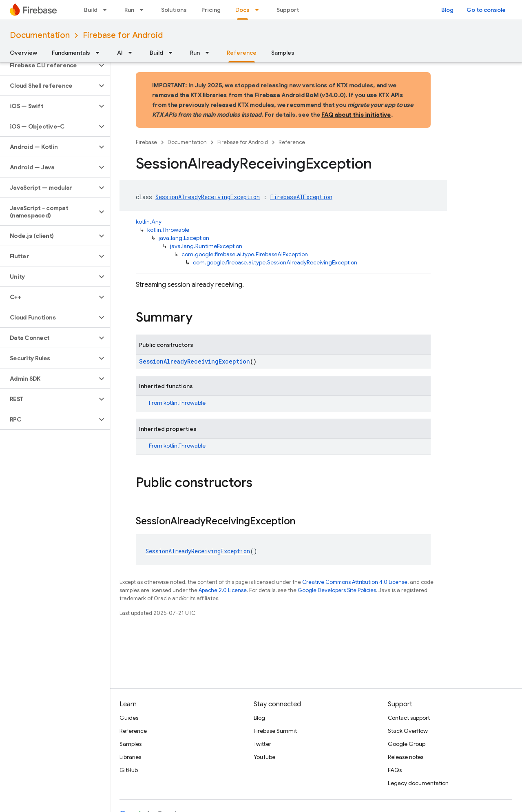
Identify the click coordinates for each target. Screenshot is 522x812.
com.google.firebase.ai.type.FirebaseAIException (245, 254)
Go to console (486, 10)
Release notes (406, 757)
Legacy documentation (418, 783)
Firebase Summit (275, 731)
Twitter (262, 744)
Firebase (146, 142)
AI (120, 53)
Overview (23, 53)
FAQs (395, 770)
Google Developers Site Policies (337, 590)
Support (288, 10)
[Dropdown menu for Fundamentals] (100, 53)
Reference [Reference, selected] (242, 53)
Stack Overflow (408, 731)
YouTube (264, 757)
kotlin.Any (149, 222)
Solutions (174, 10)
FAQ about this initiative (356, 115)
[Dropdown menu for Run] (144, 10)
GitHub (129, 770)
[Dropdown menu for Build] (107, 10)
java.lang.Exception (184, 238)
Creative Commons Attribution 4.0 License (355, 582)
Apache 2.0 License (223, 590)
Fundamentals (71, 53)
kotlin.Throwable (168, 230)
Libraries (130, 757)
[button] (48, 65)
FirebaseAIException (301, 197)
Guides (129, 718)
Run (129, 10)
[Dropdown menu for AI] (133, 53)
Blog (447, 10)
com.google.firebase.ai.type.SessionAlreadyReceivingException (275, 262)
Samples (283, 53)
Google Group (407, 744)
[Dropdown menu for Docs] (259, 10)
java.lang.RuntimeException (206, 246)
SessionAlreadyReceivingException (208, 197)
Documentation (40, 35)
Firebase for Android (123, 35)
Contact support (409, 718)
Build (91, 10)
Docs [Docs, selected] (242, 10)
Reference (292, 142)
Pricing (211, 10)
